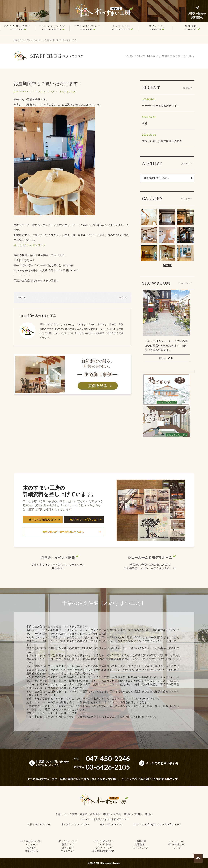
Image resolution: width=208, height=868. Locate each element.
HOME (129, 56)
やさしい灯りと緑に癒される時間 (162, 141)
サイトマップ (68, 851)
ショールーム (176, 841)
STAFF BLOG (146, 56)
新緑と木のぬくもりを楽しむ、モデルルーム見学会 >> (58, 566)
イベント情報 (104, 844)
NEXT (123, 297)
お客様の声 (140, 841)
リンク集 (176, 848)
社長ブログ (68, 848)
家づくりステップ (68, 841)
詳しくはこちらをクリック (30, 245)
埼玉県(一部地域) (123, 814)
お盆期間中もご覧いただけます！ (48, 83)
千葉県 (74, 814)
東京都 (84, 814)
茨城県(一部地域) (143, 814)
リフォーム (156, 28)
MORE (167, 265)
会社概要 (191, 28)
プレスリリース (140, 848)
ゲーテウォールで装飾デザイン (161, 105)
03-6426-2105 (81, 824)
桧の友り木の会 (176, 844)
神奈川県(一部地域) (100, 814)
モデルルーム (121, 28)
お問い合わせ (32, 851)
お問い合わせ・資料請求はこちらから (63, 532)
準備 (145, 123)
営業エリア (61, 814)
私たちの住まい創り (17, 28)
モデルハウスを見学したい (84, 520)
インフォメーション (52, 28)
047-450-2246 (43, 824)
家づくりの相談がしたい (43, 520)
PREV (22, 297)
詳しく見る (166, 358)
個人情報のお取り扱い (104, 851)
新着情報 (140, 844)
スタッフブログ (46, 92)
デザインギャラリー (87, 28)
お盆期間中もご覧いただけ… (177, 56)
